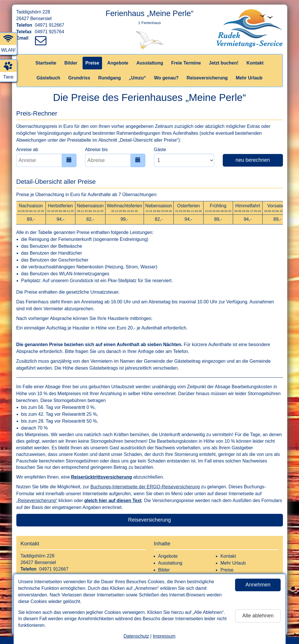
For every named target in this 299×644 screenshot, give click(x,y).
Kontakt (255, 63)
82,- (90, 219)
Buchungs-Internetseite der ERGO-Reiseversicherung (145, 487)
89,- (31, 219)
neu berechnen (253, 160)
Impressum (164, 636)
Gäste (160, 150)
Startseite (46, 63)
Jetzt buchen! (224, 63)
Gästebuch (48, 78)
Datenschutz (136, 636)
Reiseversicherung (207, 78)
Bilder (71, 63)
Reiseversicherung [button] (149, 520)
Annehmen (258, 585)
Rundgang (110, 78)
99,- (124, 219)
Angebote (118, 63)
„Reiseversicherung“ (37, 500)
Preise (92, 63)
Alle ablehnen (258, 616)
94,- (60, 219)
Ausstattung (150, 63)
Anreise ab (27, 150)
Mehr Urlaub (249, 78)
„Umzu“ (138, 78)
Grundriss (79, 78)
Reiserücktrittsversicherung (102, 477)
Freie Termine (186, 63)
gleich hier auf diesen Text (113, 500)
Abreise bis (96, 150)
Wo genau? (166, 78)
